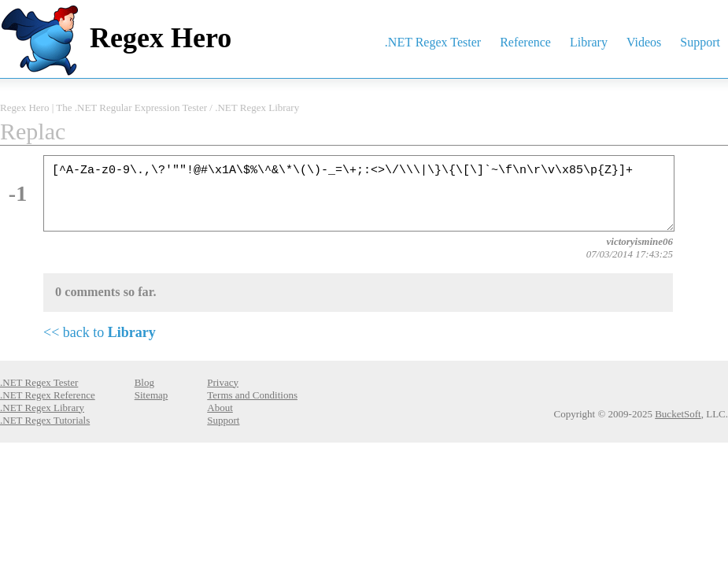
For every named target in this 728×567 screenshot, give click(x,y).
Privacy (223, 382)
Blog (144, 382)
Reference (525, 42)
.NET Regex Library (257, 107)
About (220, 408)
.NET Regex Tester (433, 42)
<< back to (100, 332)
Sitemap (152, 395)
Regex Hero (161, 38)
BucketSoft (678, 414)
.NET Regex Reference (48, 395)
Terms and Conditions (252, 395)
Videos (644, 42)
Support (700, 42)
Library (589, 42)
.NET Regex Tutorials (45, 420)
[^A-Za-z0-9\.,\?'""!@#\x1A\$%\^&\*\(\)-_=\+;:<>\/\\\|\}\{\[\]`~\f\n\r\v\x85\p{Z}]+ (359, 193)
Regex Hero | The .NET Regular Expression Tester (103, 107)
